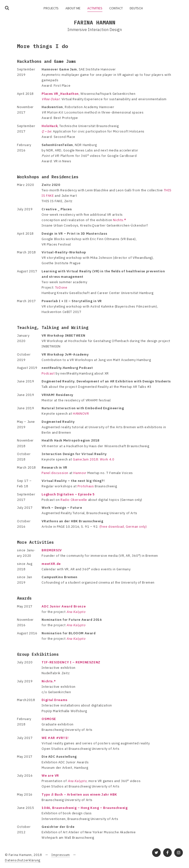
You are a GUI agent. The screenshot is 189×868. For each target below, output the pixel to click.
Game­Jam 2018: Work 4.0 (94, 459)
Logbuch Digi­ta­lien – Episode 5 (68, 494)
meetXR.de (51, 564)
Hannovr (80, 473)
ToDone (61, 287)
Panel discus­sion (55, 473)
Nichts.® (119, 220)
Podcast (48, 373)
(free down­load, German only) (123, 527)
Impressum (61, 855)
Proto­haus (86, 486)
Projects (51, 8)
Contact (116, 8)
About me (73, 8)
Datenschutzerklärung (23, 860)
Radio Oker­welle (74, 500)
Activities (95, 8)
